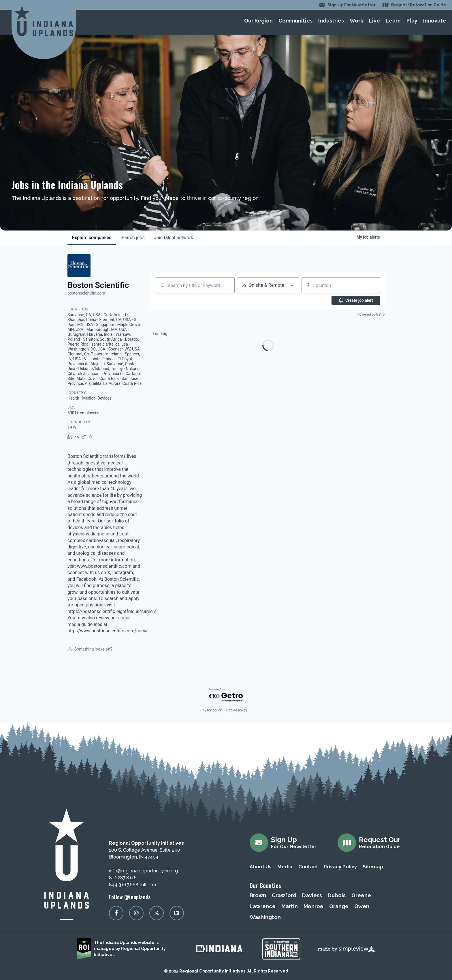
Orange (339, 906)
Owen (362, 906)
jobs (132, 238)
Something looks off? (90, 649)
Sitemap (373, 867)
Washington (265, 917)
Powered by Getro (371, 314)
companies (92, 238)
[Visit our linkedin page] (177, 913)
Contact (308, 867)
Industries (331, 21)
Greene (361, 895)
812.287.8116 (123, 878)
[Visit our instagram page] (136, 913)
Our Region (258, 21)
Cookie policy (237, 710)
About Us (261, 867)
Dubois (337, 895)
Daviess (312, 895)
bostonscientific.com (86, 293)
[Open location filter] (372, 285)
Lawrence (263, 906)
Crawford (284, 895)
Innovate (435, 21)
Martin (290, 906)
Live (374, 21)
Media (285, 867)
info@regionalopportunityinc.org (143, 871)
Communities (295, 21)
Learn (393, 21)
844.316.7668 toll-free (133, 885)
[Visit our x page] (157, 913)
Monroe (313, 906)
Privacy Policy (340, 867)
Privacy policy (211, 710)
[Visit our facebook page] (116, 913)
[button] (175, 300)
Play (412, 21)
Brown (258, 895)
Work (356, 21)
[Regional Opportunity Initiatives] (44, 21)
